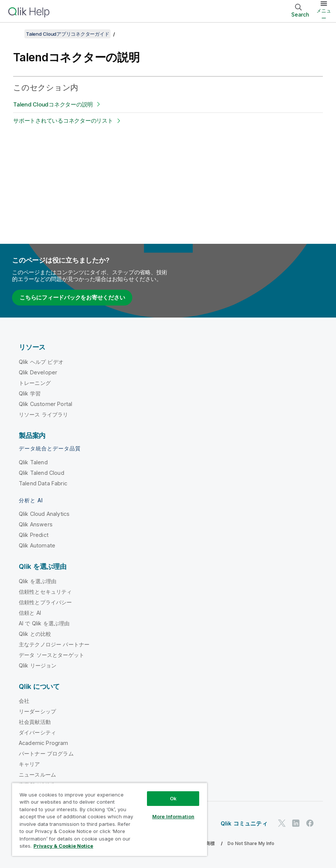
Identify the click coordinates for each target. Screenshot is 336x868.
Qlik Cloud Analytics (44, 514)
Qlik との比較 (35, 634)
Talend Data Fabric (43, 483)
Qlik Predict (34, 535)
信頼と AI (30, 613)
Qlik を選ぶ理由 (38, 581)
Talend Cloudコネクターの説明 (53, 104)
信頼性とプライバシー (45, 602)
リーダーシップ (37, 711)
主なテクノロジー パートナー (54, 644)
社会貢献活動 (35, 722)
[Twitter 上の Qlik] (282, 823)
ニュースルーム (37, 775)
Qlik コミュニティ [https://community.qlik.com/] (244, 823)
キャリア (30, 764)
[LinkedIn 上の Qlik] (296, 823)
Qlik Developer (38, 372)
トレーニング (35, 383)
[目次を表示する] (15, 34)
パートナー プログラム (46, 753)
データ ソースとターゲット (51, 655)
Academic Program (44, 743)
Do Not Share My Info (251, 843)
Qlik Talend (33, 462)
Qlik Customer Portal (45, 404)
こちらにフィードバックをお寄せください (72, 297)
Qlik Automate (37, 545)
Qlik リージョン (38, 665)
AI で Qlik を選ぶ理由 (44, 623)
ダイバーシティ (37, 732)
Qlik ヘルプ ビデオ (41, 362)
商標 (210, 843)
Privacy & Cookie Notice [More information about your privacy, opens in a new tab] (63, 846)
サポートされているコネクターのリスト (63, 121)
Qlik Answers (36, 524)
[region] (110, 819)
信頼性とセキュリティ (45, 592)
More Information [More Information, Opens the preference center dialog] (173, 816)
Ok (173, 798)
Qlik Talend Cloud (42, 473)
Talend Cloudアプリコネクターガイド (67, 34)
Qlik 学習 (30, 393)
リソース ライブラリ (44, 414)
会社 (24, 701)
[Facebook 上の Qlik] (310, 823)
